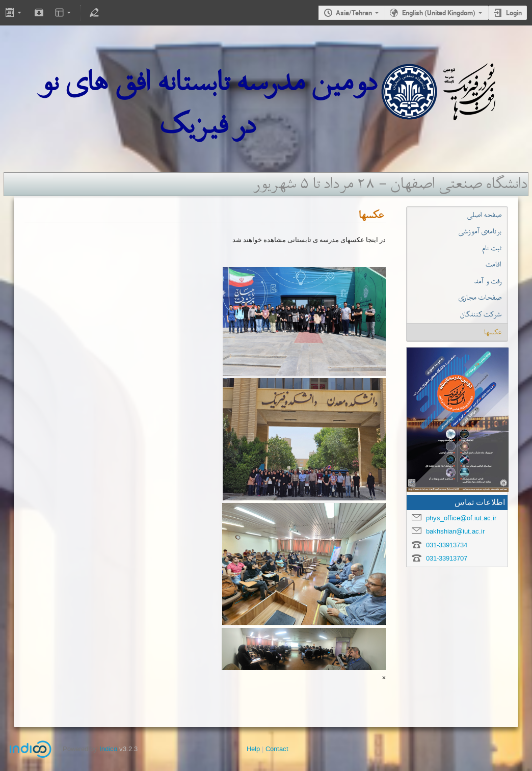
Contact (277, 749)
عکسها (493, 332)
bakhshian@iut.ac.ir (455, 531)
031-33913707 (447, 558)
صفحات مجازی (480, 298)
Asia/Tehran (354, 13)
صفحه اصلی (484, 215)
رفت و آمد (488, 281)
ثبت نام (492, 248)
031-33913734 (447, 545)
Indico (108, 749)
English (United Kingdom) (439, 13)
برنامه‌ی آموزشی (480, 231)
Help (253, 749)
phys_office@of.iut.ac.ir (461, 518)
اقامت (494, 264)
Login (514, 13)
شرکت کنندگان (481, 314)
